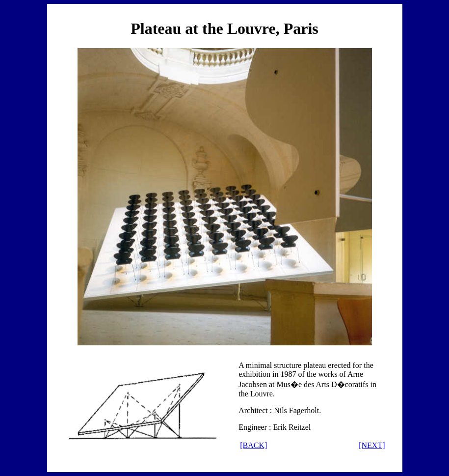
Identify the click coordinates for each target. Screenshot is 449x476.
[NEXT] (372, 445)
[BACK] (253, 445)
